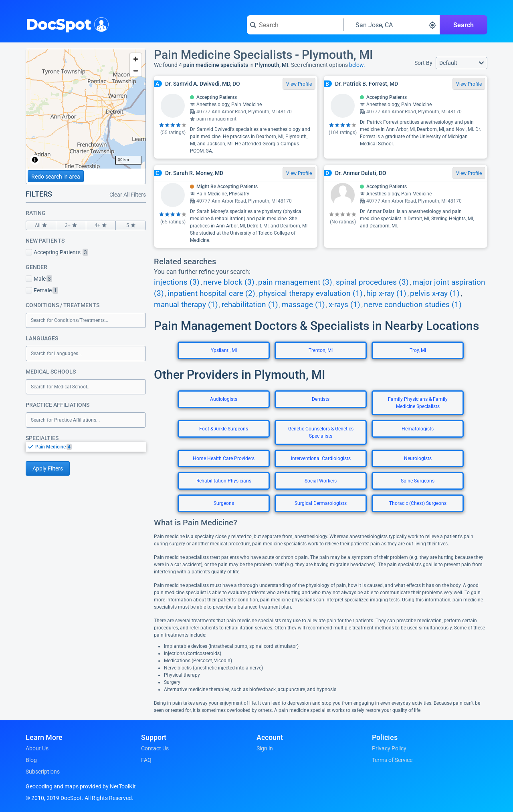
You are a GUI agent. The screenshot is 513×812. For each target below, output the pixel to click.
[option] (91, 447)
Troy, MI (418, 350)
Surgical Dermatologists (321, 503)
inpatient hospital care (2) (211, 293)
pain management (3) (295, 282)
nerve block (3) (229, 282)
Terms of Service (392, 760)
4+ (101, 225)
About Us (37, 748)
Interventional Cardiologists (321, 458)
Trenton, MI (321, 350)
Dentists (321, 399)
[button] (461, 63)
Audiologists (224, 399)
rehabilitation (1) (250, 305)
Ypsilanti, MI (224, 350)
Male (39, 279)
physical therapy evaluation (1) (311, 293)
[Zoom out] (136, 71)
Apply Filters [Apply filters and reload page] (48, 468)
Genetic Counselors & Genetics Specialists (321, 432)
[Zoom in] (136, 59)
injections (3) (177, 282)
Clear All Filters (128, 195)
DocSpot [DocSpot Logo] (66, 24)
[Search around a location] (392, 25)
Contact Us (155, 748)
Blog (31, 760)
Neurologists (418, 458)
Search (464, 25)
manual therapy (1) (186, 305)
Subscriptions (43, 772)
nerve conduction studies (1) (413, 305)
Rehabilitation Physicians (224, 481)
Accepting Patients (57, 252)
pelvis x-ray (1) (435, 293)
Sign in (265, 748)
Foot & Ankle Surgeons (224, 429)
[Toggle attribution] (35, 160)
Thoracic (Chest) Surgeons (418, 503)
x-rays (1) (344, 305)
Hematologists (418, 429)
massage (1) (303, 305)
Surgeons (224, 503)
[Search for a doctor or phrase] (295, 25)
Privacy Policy (389, 748)
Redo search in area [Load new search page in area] (56, 177)
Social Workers (321, 481)
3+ (71, 225)
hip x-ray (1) (386, 293)
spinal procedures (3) (372, 282)
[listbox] (86, 447)
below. (357, 65)
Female (42, 290)
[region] (86, 109)
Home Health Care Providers (224, 458)
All (41, 225)
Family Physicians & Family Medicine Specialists (418, 403)
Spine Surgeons (418, 481)
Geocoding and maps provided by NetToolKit (81, 786)
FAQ (146, 760)
